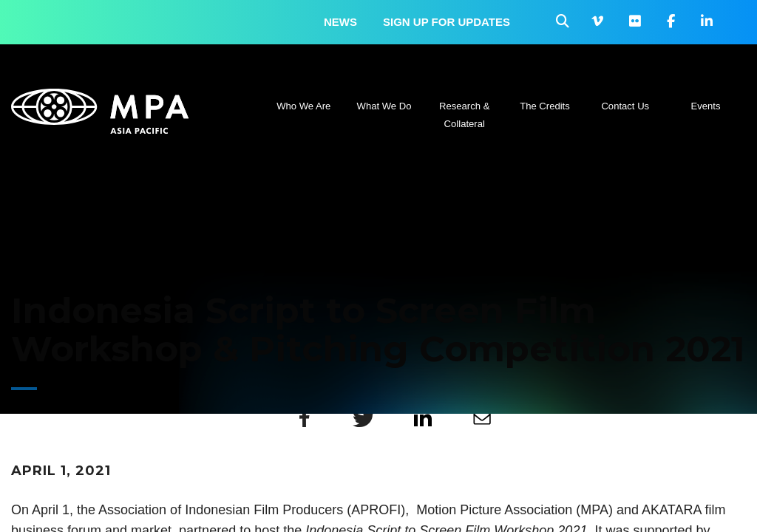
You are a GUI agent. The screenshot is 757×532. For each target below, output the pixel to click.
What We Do (384, 106)
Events (706, 106)
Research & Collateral (464, 115)
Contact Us (625, 106)
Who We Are (303, 106)
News (340, 22)
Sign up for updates (447, 22)
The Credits (545, 106)
